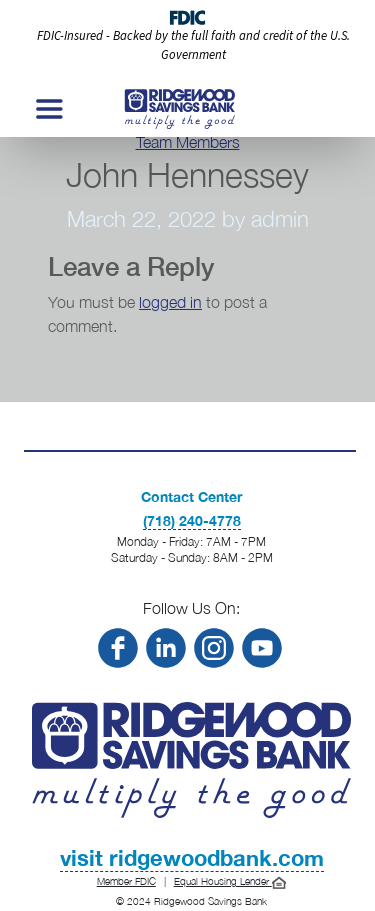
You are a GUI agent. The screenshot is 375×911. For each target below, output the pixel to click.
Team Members (188, 142)
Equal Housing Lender (230, 881)
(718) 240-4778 (192, 520)
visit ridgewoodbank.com (192, 858)
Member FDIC (126, 881)
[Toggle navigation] (48, 109)
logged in (170, 302)
